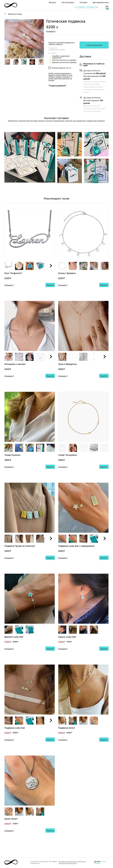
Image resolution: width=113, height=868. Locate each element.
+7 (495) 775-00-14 (86, 7)
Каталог (53, 2)
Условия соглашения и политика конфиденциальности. (72, 862)
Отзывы (83, 2)
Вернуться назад (13, 14)
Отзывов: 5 (9, 285)
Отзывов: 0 (51, 31)
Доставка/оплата (101, 2)
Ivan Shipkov (100, 862)
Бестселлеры (68, 2)
